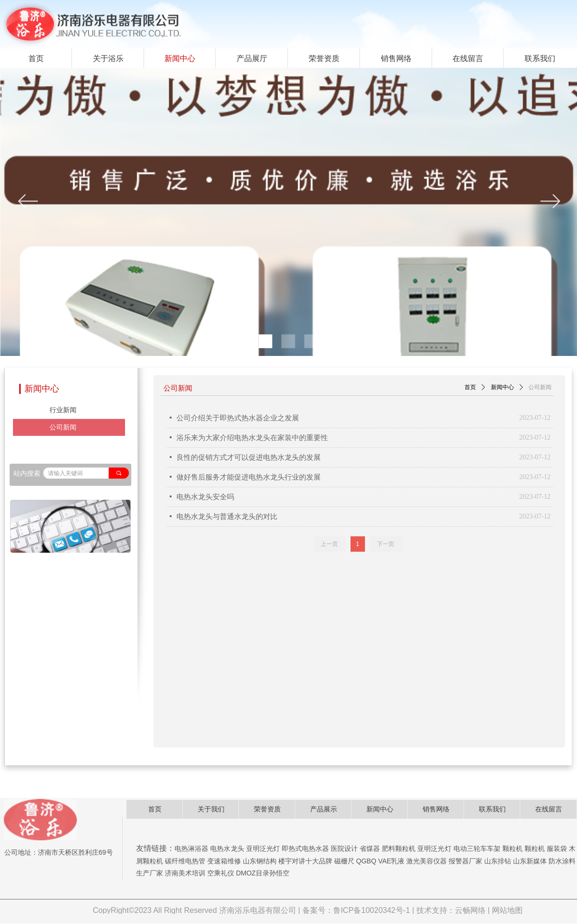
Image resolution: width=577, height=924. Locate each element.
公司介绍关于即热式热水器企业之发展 (238, 418)
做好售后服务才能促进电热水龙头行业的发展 (249, 477)
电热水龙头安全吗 (205, 497)
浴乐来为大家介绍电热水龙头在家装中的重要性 (252, 438)
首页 (470, 387)
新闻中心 (502, 387)
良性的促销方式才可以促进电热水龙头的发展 (249, 457)
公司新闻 (540, 387)
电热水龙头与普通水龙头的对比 (227, 517)
